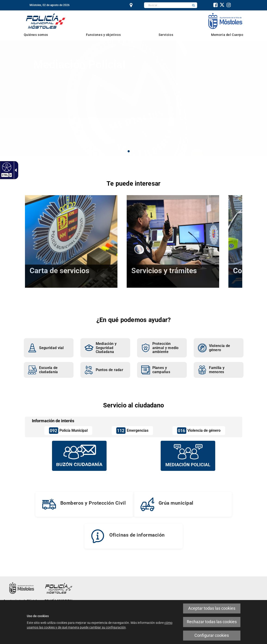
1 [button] (129, 151)
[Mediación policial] (188, 456)
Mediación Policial (79, 64)
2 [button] (133, 151)
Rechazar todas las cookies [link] (212, 622)
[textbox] (167, 5)
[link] (6, 167)
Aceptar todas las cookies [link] (212, 608)
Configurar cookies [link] (212, 635)
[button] (193, 5)
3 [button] (138, 151)
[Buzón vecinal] (79, 456)
